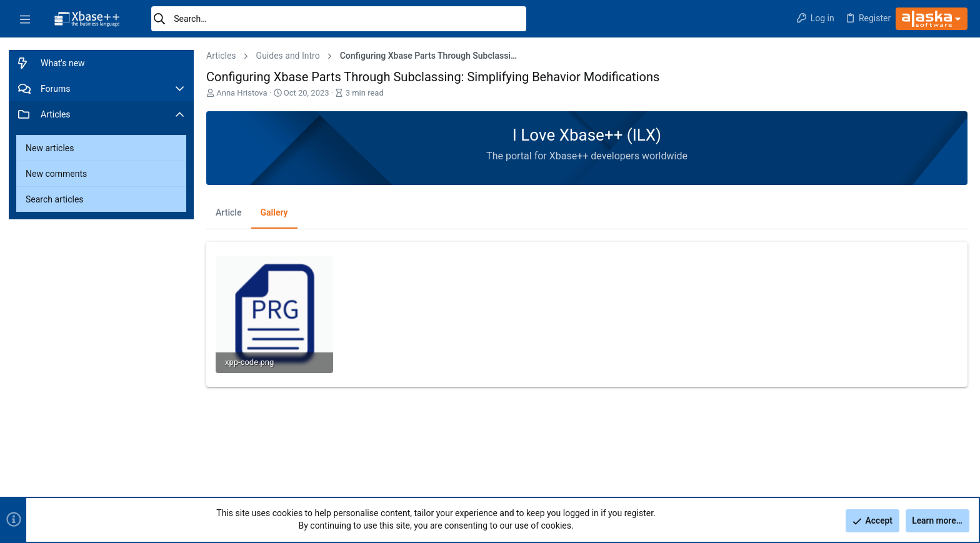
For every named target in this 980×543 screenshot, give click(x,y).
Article (229, 212)
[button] (25, 19)
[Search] (339, 19)
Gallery (274, 212)
